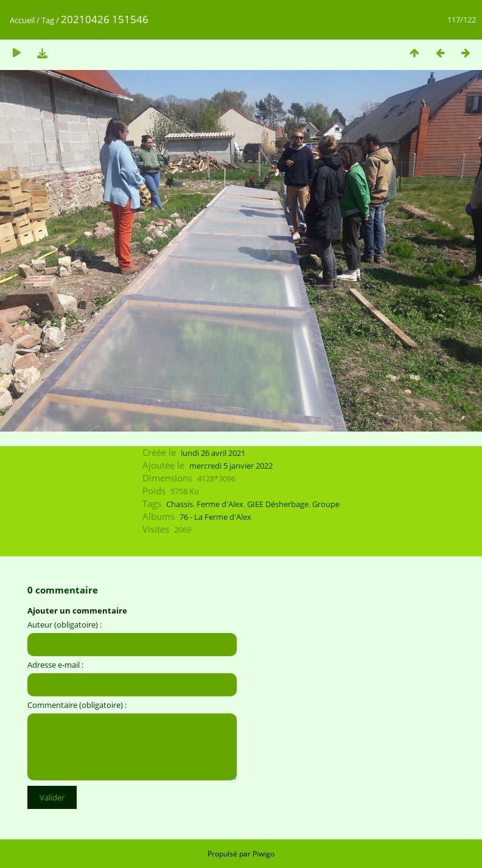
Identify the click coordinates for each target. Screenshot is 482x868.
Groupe (326, 504)
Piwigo (264, 854)
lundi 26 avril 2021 (213, 453)
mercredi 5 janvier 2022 (231, 466)
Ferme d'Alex (220, 504)
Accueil (22, 20)
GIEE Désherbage (278, 504)
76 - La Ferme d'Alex (215, 517)
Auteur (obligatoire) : (65, 625)
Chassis (180, 504)
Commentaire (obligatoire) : (77, 705)
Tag (48, 20)
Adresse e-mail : (55, 665)
